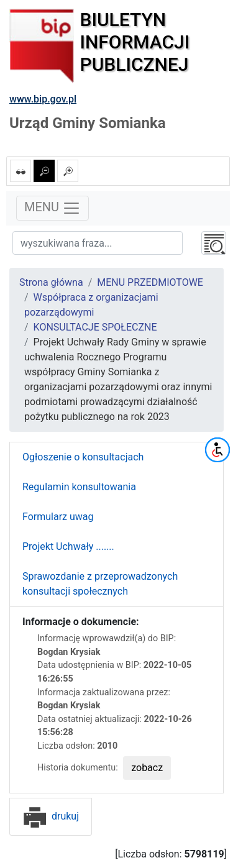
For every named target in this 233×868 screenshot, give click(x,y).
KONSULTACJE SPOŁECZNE (95, 327)
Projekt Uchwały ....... (68, 546)
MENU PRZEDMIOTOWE (150, 282)
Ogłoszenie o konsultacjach (83, 457)
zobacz (147, 768)
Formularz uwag (58, 517)
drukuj (51, 816)
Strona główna (51, 282)
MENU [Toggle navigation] (53, 208)
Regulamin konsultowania (79, 487)
